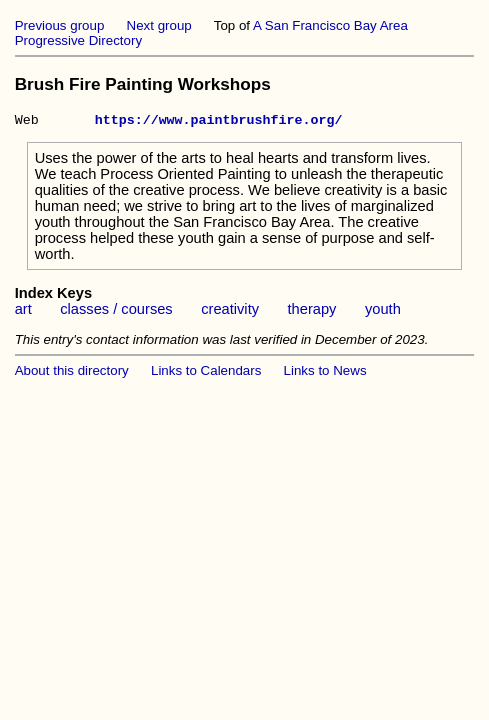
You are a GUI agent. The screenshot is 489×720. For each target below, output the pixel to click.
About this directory (72, 373)
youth (383, 312)
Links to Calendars (206, 373)
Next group (159, 25)
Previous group (60, 25)
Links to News (325, 373)
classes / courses (116, 312)
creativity (230, 312)
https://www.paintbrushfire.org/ (219, 122)
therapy (312, 312)
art (23, 312)
